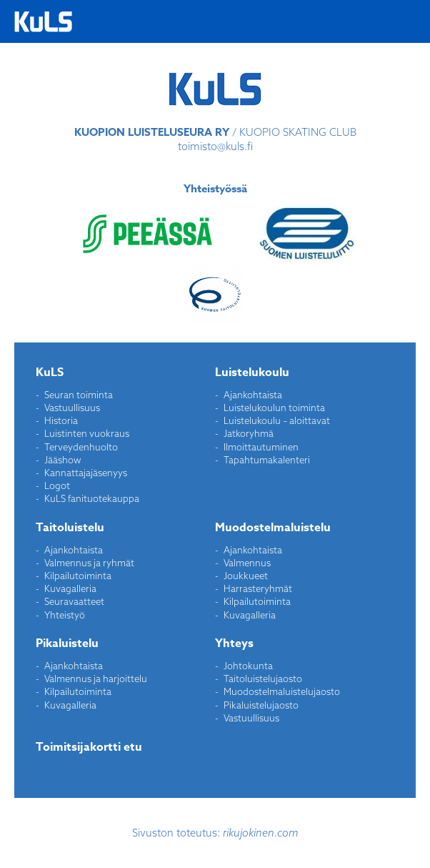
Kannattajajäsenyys (86, 473)
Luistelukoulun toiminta (274, 408)
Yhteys (234, 643)
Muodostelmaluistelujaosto (282, 691)
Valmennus (247, 563)
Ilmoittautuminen (261, 447)
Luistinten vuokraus (87, 433)
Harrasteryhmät (258, 588)
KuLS (50, 373)
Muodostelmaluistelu (273, 528)
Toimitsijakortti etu (89, 747)
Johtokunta (248, 666)
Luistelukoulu (252, 373)
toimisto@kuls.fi (215, 146)
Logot (57, 485)
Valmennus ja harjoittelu (96, 679)
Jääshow (63, 460)
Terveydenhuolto (81, 447)
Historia (61, 420)
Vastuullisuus (72, 408)
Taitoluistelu (70, 528)
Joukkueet (246, 576)
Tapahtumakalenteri (267, 460)
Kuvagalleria (70, 588)
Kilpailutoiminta (78, 576)
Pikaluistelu (67, 643)
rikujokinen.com (261, 833)
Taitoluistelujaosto (263, 679)
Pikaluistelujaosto (261, 705)
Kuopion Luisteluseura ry (43, 21)
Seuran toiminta (79, 395)
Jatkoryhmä (249, 433)
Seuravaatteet (74, 601)
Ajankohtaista (253, 395)
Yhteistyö (65, 615)
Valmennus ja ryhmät (89, 563)
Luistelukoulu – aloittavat (277, 420)
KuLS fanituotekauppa (92, 498)
